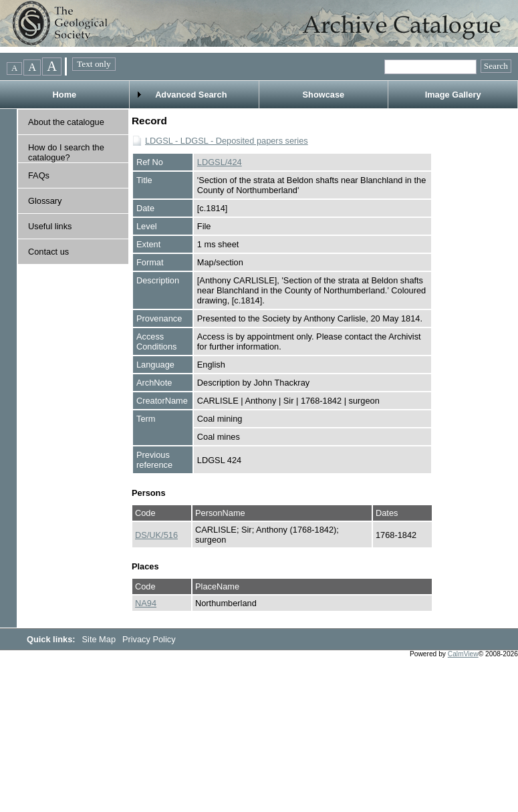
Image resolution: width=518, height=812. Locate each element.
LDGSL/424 (220, 162)
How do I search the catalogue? (66, 152)
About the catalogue (66, 122)
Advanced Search (191, 95)
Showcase (324, 95)
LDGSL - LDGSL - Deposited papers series (227, 141)
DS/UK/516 (156, 535)
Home (65, 95)
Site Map (100, 639)
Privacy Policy (149, 639)
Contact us (48, 252)
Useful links (50, 226)
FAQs (39, 175)
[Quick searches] (430, 67)
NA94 (146, 603)
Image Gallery (453, 95)
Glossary (45, 201)
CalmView (463, 654)
